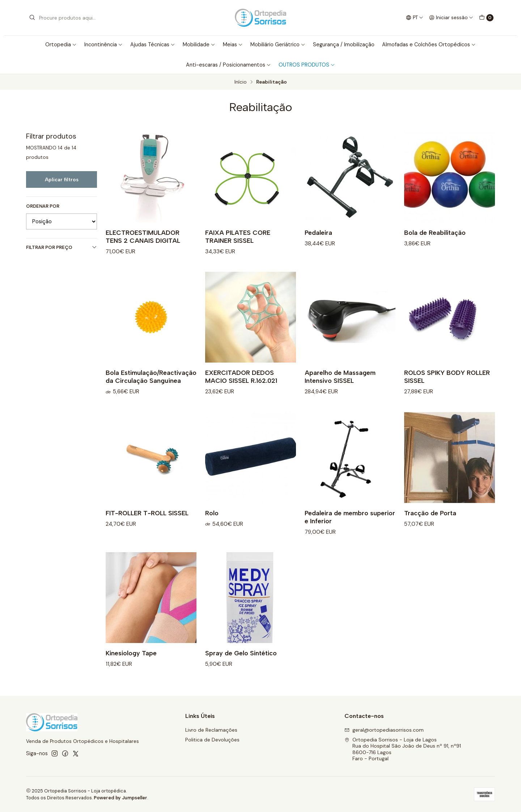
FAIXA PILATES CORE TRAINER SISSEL (238, 236)
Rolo (212, 522)
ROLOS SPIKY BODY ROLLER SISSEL (447, 385)
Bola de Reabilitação (435, 232)
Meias (233, 45)
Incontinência (103, 45)
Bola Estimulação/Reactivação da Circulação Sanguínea (151, 385)
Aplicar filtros (62, 179)
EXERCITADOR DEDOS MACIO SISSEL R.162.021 (241, 385)
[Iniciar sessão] (451, 18)
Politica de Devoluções (212, 740)
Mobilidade (199, 45)
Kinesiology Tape (131, 662)
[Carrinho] (486, 18)
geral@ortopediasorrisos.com (384, 730)
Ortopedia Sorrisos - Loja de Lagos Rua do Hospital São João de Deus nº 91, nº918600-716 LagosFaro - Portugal (403, 749)
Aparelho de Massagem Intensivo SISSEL (340, 385)
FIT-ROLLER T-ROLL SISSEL (147, 522)
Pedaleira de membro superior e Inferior (350, 526)
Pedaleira (318, 232)
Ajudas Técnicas (153, 45)
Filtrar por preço (62, 247)
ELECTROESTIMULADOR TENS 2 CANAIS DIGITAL (143, 236)
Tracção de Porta (430, 522)
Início (241, 82)
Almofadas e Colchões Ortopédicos (429, 45)
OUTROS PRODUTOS (307, 65)
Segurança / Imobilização (344, 45)
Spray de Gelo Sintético (241, 662)
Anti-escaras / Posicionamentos (228, 65)
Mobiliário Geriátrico (278, 45)
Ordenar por (43, 206)
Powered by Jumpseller (120, 798)
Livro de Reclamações (211, 730)
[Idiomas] (415, 18)
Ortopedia (61, 45)
